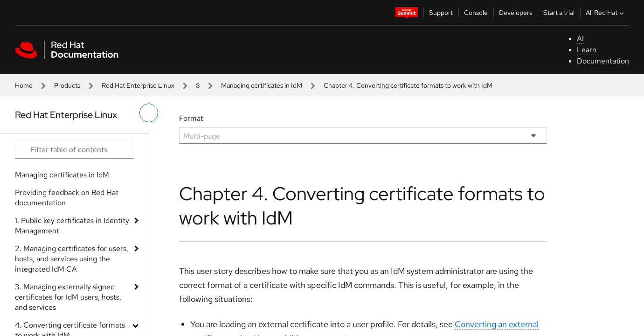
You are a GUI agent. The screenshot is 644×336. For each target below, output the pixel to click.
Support (441, 13)
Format (191, 118)
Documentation (603, 61)
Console (476, 13)
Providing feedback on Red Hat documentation (67, 198)
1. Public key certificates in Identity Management (72, 226)
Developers (516, 13)
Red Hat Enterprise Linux (138, 85)
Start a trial (559, 13)
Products (67, 85)
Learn (587, 50)
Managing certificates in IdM (262, 85)
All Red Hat (606, 13)
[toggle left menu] (149, 113)
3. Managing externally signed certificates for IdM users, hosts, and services (68, 297)
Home (24, 85)
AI (580, 38)
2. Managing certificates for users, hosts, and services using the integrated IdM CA (72, 259)
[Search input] (74, 150)
